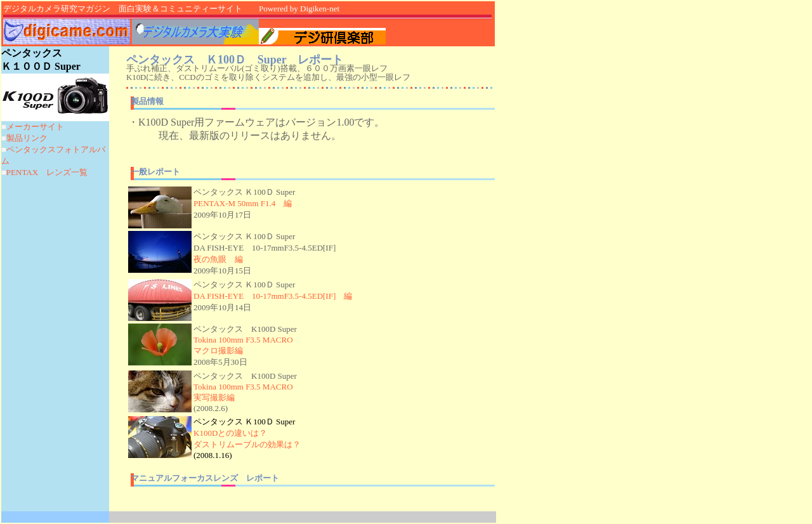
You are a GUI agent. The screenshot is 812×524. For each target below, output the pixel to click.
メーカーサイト (35, 127)
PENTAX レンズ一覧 (47, 172)
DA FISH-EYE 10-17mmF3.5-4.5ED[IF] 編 (273, 296)
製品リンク (27, 138)
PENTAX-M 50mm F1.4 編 (243, 203)
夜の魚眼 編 (218, 259)
